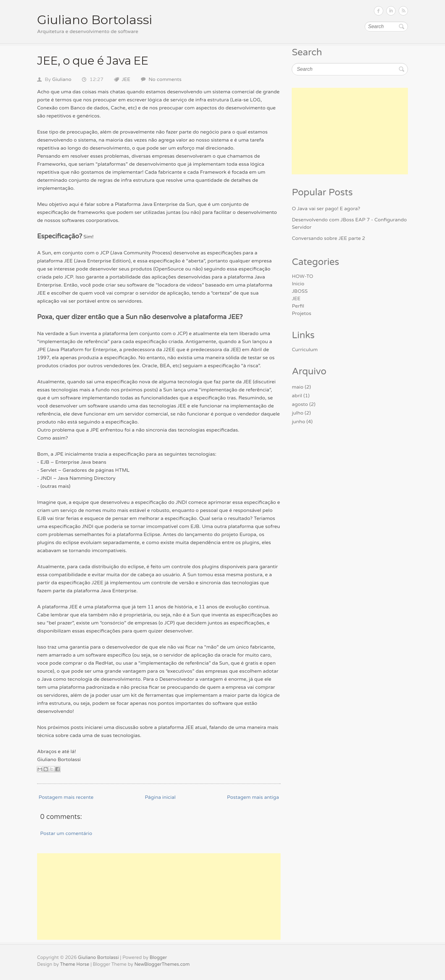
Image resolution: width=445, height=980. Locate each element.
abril (297, 396)
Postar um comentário (66, 833)
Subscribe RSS (403, 11)
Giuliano (62, 79)
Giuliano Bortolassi (95, 20)
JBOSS (300, 291)
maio (297, 387)
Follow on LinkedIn (391, 11)
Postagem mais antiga (253, 797)
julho (297, 413)
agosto (300, 404)
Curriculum (305, 350)
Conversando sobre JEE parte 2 (328, 238)
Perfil (298, 306)
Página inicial (160, 797)
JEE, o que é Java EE (93, 61)
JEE (126, 79)
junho (298, 422)
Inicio (298, 284)
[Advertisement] (159, 897)
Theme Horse (75, 964)
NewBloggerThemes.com (162, 964)
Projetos (301, 313)
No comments (165, 79)
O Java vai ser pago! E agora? (326, 209)
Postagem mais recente (66, 797)
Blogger (158, 957)
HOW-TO (302, 276)
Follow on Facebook (379, 11)
